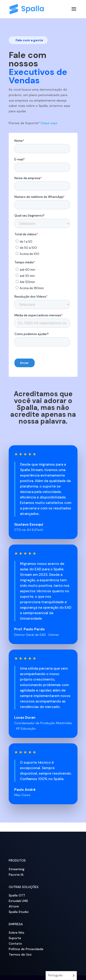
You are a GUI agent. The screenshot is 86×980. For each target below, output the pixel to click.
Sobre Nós (17, 933)
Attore (14, 906)
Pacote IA (16, 875)
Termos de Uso (20, 954)
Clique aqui (49, 123)
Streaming (17, 869)
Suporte (15, 938)
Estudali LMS (18, 901)
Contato (15, 943)
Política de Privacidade (26, 949)
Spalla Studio (19, 912)
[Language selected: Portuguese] (61, 976)
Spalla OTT (17, 895)
